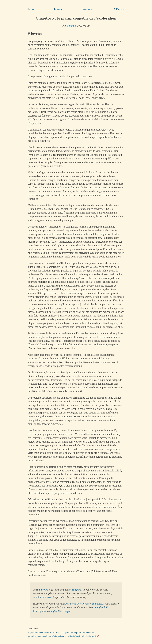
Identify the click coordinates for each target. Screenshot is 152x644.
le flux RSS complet (61, 611)
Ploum (70, 26)
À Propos (119, 9)
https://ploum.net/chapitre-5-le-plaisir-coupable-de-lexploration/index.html (61, 632)
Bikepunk (77, 590)
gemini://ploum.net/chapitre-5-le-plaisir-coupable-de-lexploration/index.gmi (62, 636)
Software (88, 9)
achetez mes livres (43, 597)
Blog (31, 9)
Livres (58, 9)
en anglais (98, 604)
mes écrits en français (77, 604)
